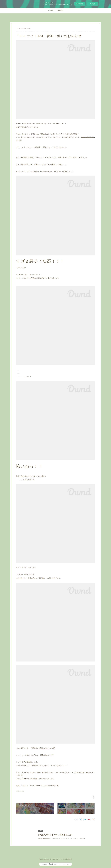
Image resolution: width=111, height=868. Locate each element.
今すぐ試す (80, 4)
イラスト (51, 10)
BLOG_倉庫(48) (20, 791)
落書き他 (60, 10)
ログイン (93, 4)
